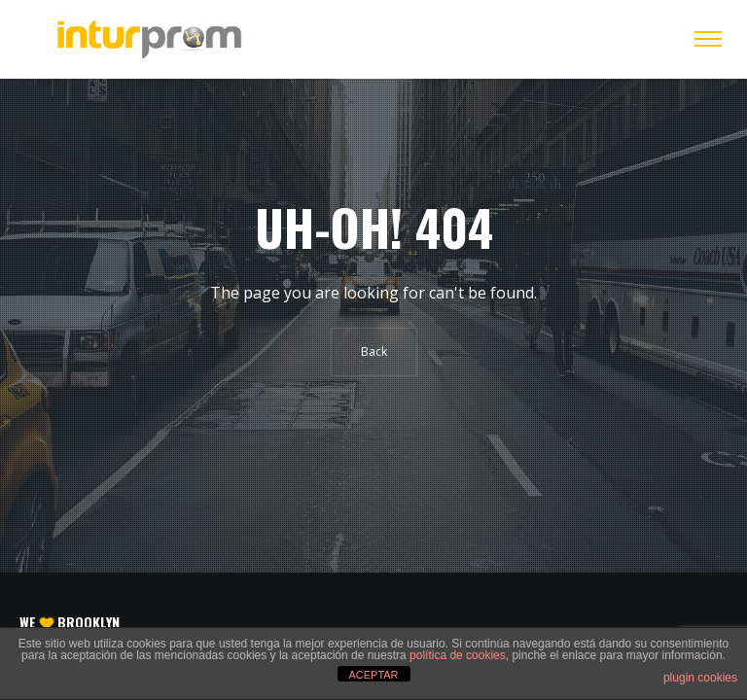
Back (374, 351)
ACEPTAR (373, 675)
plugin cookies (700, 678)
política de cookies (458, 655)
